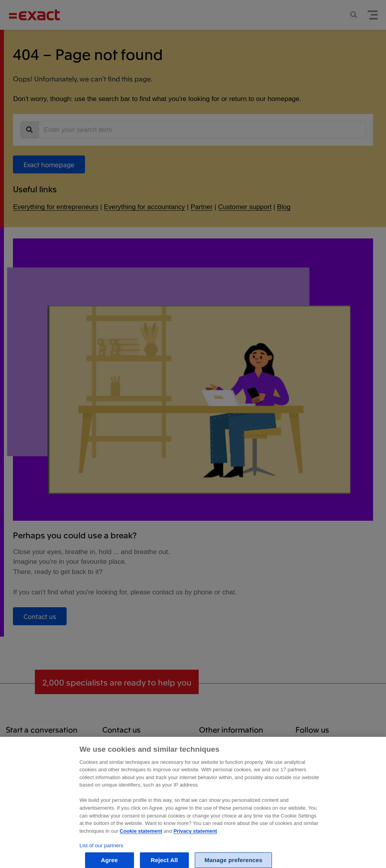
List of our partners (101, 852)
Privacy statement (195, 837)
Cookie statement (141, 837)
